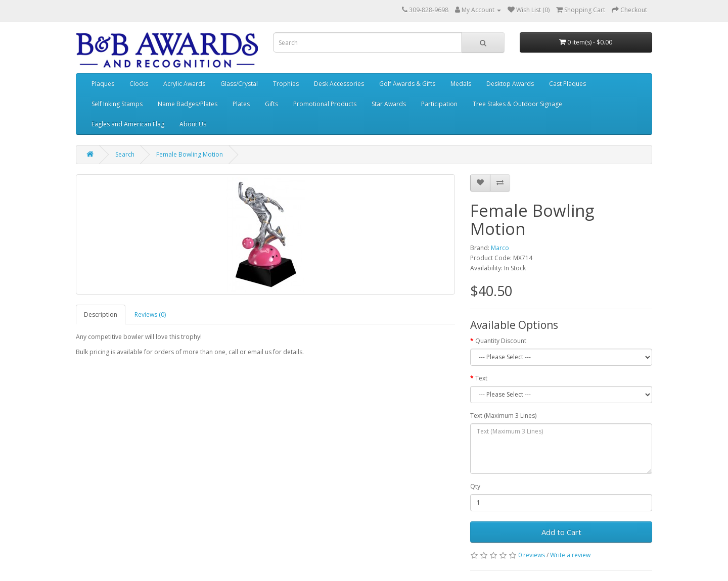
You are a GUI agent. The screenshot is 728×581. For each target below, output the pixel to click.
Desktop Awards (510, 84)
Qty (475, 486)
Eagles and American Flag (128, 124)
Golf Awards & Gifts (407, 84)
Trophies (286, 84)
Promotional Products (325, 104)
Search (125, 154)
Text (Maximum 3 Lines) (503, 416)
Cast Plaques (567, 84)
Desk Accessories (339, 84)
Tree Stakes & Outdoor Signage (517, 104)
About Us (193, 124)
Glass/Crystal (239, 84)
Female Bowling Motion (190, 154)
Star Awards (389, 104)
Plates (241, 104)
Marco (500, 248)
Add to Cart (561, 532)
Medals (461, 84)
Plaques (103, 84)
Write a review (570, 555)
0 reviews (532, 555)
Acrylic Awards (184, 84)
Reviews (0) (150, 314)
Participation (439, 104)
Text (481, 378)
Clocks (139, 84)
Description (101, 314)
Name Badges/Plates (188, 104)
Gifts (271, 104)
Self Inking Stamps (117, 104)
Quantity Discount (501, 341)
